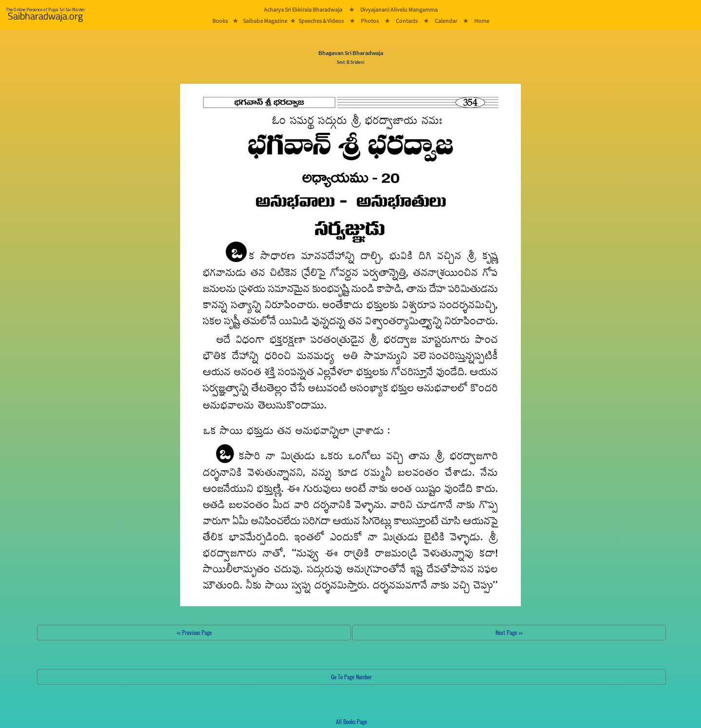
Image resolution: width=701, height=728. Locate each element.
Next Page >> (509, 632)
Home (482, 21)
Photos (370, 21)
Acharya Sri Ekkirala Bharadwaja (303, 9)
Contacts (407, 21)
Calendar (446, 21)
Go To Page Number (351, 677)
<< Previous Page (194, 632)
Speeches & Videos (321, 21)
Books (220, 21)
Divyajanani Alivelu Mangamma (399, 9)
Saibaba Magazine (265, 21)
